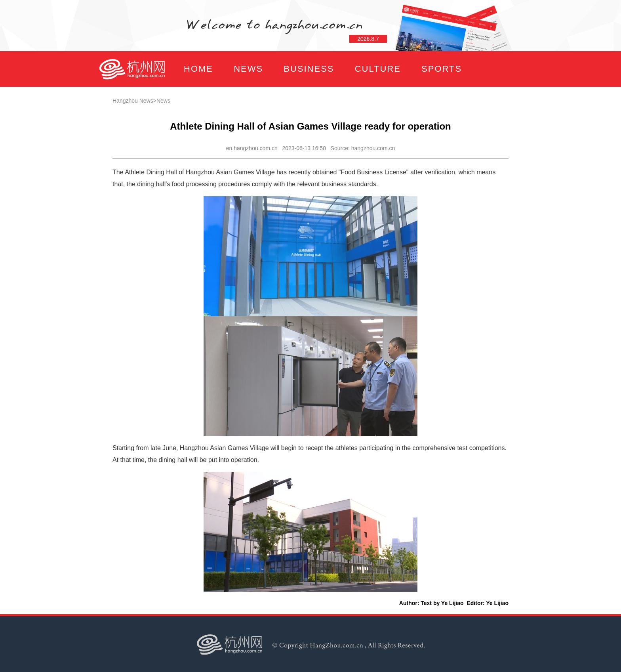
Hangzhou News (133, 101)
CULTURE (378, 69)
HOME (198, 69)
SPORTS (442, 69)
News (163, 101)
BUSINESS (309, 69)
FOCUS (178, 104)
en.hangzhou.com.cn (252, 148)
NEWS (248, 69)
